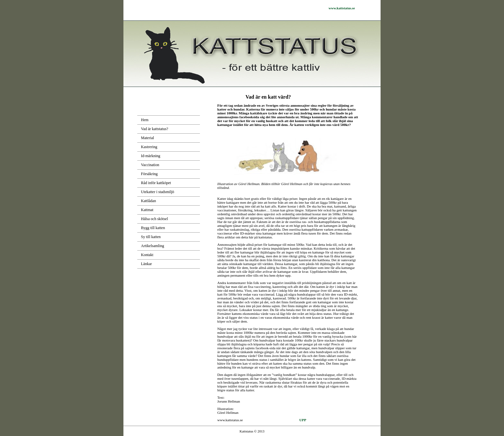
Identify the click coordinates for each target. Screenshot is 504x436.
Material (148, 138)
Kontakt (147, 255)
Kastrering (149, 147)
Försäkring (149, 174)
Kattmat (147, 210)
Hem (145, 120)
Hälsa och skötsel (155, 219)
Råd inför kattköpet (156, 183)
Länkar (147, 264)
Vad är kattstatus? (155, 129)
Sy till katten (151, 237)
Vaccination (150, 165)
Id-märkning (151, 156)
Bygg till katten (153, 228)
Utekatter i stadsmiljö (158, 192)
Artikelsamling (153, 246)
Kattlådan (149, 201)
